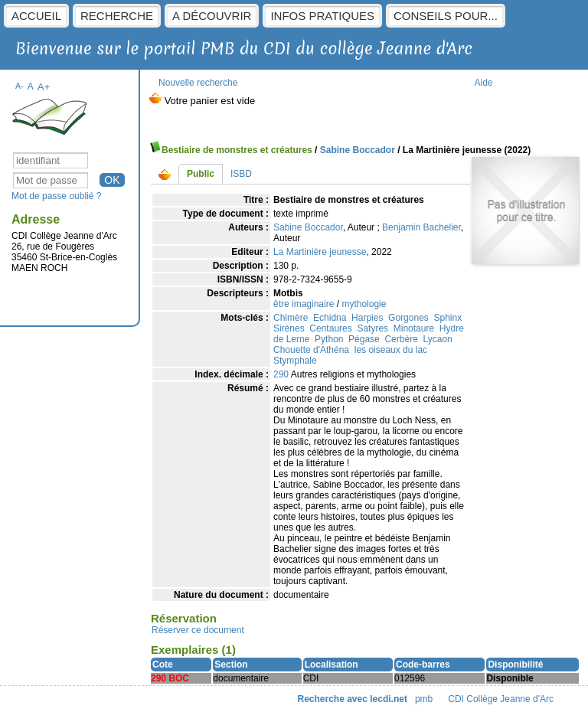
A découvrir (212, 16)
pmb (424, 699)
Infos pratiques (322, 16)
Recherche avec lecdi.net (353, 699)
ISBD (241, 174)
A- (20, 86)
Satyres (372, 328)
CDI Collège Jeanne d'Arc (502, 699)
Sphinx (448, 318)
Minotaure (414, 328)
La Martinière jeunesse (320, 252)
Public (201, 174)
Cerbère (401, 339)
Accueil (36, 16)
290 (281, 374)
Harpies (367, 318)
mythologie (364, 304)
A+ (44, 87)
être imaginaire (304, 304)
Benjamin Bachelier (421, 227)
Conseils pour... (446, 16)
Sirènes (289, 328)
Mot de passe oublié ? (56, 196)
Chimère (291, 318)
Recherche (117, 16)
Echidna (330, 318)
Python (329, 339)
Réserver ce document (198, 630)
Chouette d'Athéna (311, 350)
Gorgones (408, 318)
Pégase (364, 339)
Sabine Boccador (358, 150)
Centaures (330, 328)
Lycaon (437, 339)
